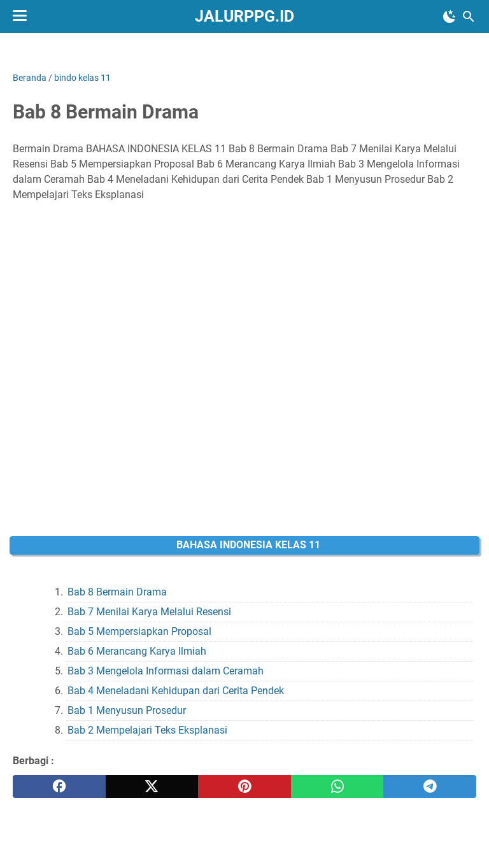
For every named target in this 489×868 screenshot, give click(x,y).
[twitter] (152, 786)
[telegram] (430, 786)
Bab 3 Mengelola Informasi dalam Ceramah (166, 671)
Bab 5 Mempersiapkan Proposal (139, 631)
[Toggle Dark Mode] (450, 17)
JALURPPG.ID (244, 16)
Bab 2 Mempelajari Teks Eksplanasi (147, 730)
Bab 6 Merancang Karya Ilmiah (137, 651)
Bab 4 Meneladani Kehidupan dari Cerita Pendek (176, 691)
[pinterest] (244, 786)
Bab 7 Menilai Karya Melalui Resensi (149, 612)
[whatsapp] (337, 786)
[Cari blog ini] (469, 17)
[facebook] (59, 786)
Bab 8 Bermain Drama (117, 592)
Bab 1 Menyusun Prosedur (127, 710)
